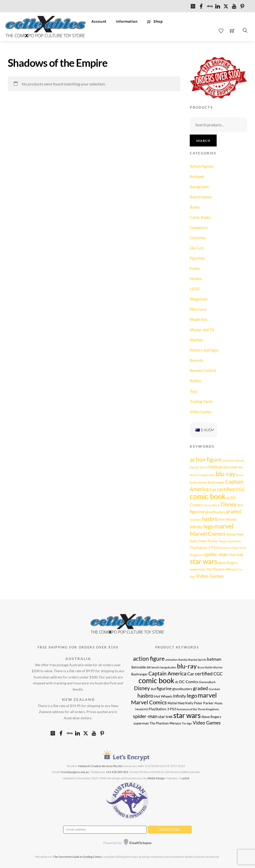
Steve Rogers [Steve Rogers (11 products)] (228, 563)
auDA (186, 778)
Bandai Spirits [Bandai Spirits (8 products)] (199, 467)
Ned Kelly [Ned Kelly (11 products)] (186, 703)
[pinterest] (242, 5)
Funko (195, 268)
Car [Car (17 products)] (213, 489)
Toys (193, 391)
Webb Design (156, 778)
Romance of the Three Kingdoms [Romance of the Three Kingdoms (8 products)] (198, 709)
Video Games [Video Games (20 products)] (210, 576)
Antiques (197, 176)
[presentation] (95, 843)
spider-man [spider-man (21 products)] (216, 554)
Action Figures (202, 166)
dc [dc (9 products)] (228, 498)
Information (127, 21)
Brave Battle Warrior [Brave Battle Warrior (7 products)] (210, 667)
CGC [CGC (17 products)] (240, 489)
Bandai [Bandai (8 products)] (240, 460)
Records (196, 360)
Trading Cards (201, 401)
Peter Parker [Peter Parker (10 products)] (208, 541)
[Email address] (105, 830)
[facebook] (201, 5)
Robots (196, 381)
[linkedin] (218, 5)
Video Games (201, 412)
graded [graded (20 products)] (234, 511)
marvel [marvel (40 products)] (224, 526)
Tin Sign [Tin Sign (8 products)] (187, 723)
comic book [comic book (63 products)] (208, 496)
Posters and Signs (204, 350)
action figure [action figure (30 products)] (206, 460)
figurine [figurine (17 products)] (197, 511)
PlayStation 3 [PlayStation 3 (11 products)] (200, 547)
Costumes (198, 238)
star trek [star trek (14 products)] (236, 554)
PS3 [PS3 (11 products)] (214, 547)
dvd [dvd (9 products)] (240, 505)
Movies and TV (202, 330)
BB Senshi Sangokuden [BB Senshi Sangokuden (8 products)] (161, 667)
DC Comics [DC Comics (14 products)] (189, 682)
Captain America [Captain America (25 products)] (167, 673)
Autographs (199, 187)
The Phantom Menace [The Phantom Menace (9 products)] (222, 569)
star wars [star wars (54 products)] (203, 561)
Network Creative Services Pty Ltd (100, 766)
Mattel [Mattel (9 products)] (231, 534)
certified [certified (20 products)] (226, 489)
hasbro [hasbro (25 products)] (210, 519)
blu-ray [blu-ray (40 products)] (225, 474)
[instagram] (193, 5)
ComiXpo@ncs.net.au (75, 772)
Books (195, 207)
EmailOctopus (140, 843)
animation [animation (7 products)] (228, 461)
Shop (155, 21)
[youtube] (234, 5)
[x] (226, 5)
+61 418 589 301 (117, 772)
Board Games (201, 197)
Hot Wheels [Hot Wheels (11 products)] (228, 519)
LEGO (195, 289)
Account (99, 21)
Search (203, 141)
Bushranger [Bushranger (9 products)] (216, 482)
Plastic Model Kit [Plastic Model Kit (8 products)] (230, 541)
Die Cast (197, 248)
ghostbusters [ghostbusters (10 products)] (215, 512)
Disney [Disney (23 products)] (229, 504)
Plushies (197, 340)
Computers (199, 227)
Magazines (199, 299)
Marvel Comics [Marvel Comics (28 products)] (208, 534)
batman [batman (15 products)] (216, 467)
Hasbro (196, 279)
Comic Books (200, 217)
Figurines (197, 258)
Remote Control (203, 370)
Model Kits (199, 319)
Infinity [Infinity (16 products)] (196, 527)
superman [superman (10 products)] (197, 569)
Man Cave (198, 309)
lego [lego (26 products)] (209, 526)
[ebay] (209, 5)
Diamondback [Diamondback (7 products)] (212, 505)
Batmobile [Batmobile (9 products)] (231, 467)
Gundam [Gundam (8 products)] (195, 519)
